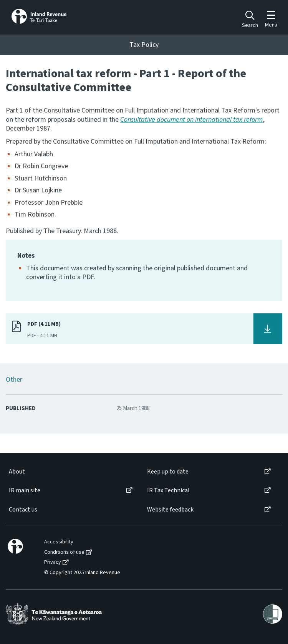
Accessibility (59, 542)
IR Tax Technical (168, 491)
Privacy (53, 562)
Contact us (23, 510)
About (17, 472)
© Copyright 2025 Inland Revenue (82, 573)
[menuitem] (70, 472)
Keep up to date (168, 472)
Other (14, 380)
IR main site (25, 491)
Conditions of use (64, 552)
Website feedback (170, 510)
